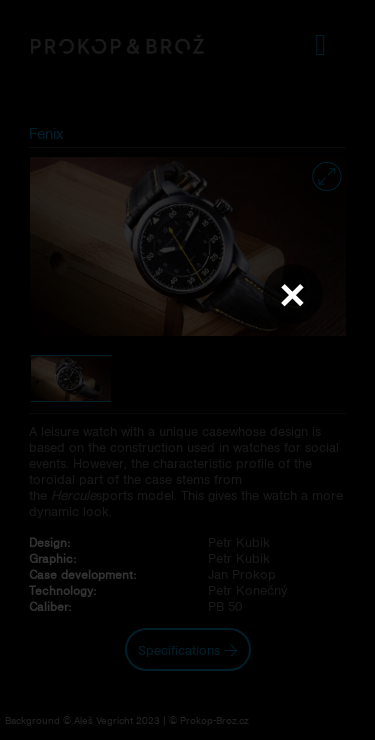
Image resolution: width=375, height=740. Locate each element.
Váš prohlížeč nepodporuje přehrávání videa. (188, 369)
